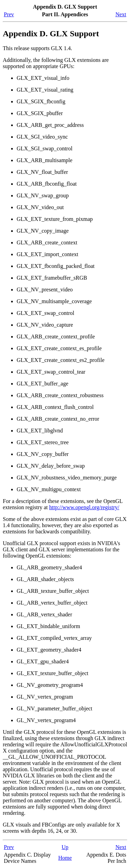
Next (121, 14)
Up (65, 847)
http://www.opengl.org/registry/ (84, 507)
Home (65, 858)
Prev (9, 14)
